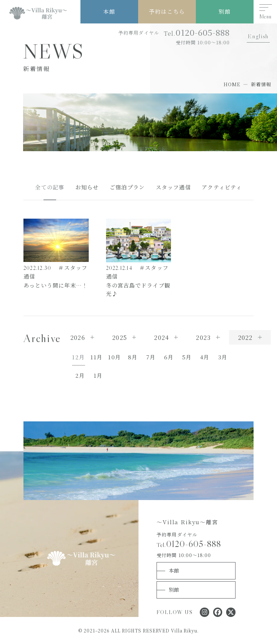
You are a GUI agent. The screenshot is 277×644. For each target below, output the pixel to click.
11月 (96, 357)
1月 (98, 375)
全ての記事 (50, 187)
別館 (225, 11)
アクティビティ (222, 187)
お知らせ (87, 187)
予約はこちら (167, 11)
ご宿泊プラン (127, 187)
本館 (109, 11)
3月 (223, 357)
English (258, 36)
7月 (151, 357)
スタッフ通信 (173, 187)
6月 (169, 357)
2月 (80, 375)
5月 (187, 357)
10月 (115, 357)
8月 (133, 357)
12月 (78, 357)
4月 (205, 357)
